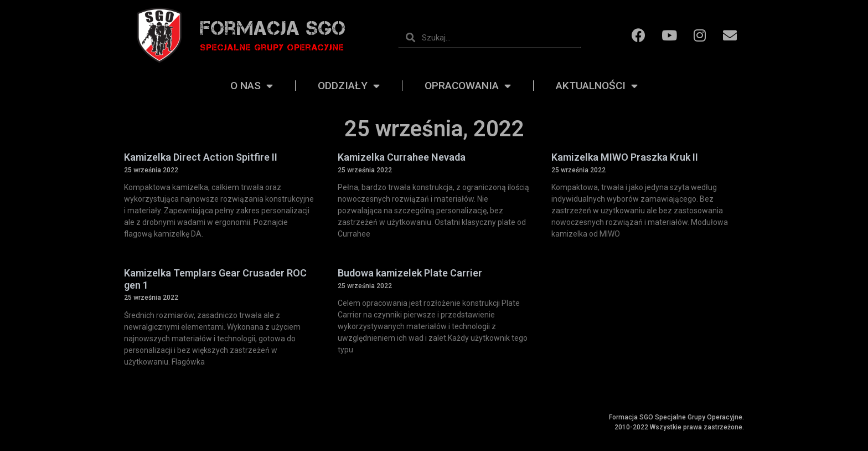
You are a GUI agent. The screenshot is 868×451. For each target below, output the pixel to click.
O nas (252, 86)
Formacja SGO (273, 28)
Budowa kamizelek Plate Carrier (410, 273)
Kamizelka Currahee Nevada (402, 157)
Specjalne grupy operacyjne (272, 47)
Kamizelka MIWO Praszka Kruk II (625, 157)
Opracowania (468, 86)
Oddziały (349, 86)
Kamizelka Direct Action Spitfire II (201, 157)
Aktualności (597, 86)
